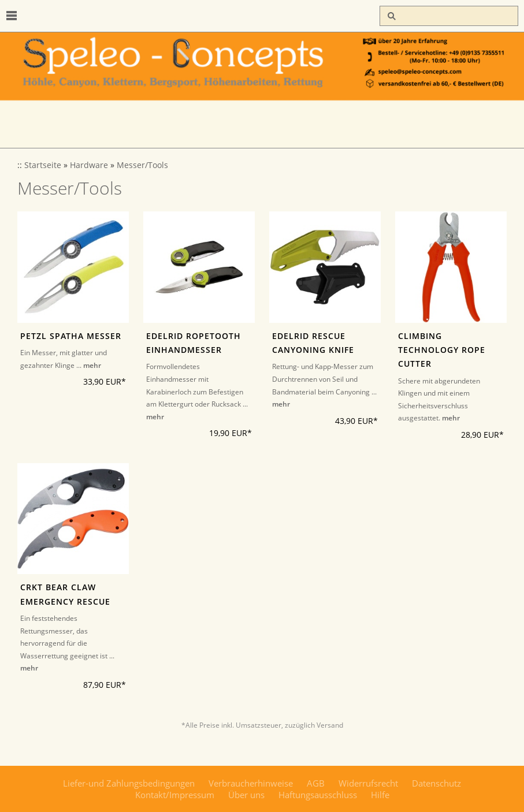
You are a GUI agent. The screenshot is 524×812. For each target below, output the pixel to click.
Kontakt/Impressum (175, 795)
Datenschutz (436, 783)
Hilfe (380, 795)
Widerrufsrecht (368, 783)
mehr (92, 365)
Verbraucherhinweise (251, 783)
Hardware (89, 165)
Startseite (43, 165)
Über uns (246, 795)
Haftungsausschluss (318, 795)
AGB (316, 783)
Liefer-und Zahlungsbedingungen (129, 783)
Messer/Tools (142, 165)
